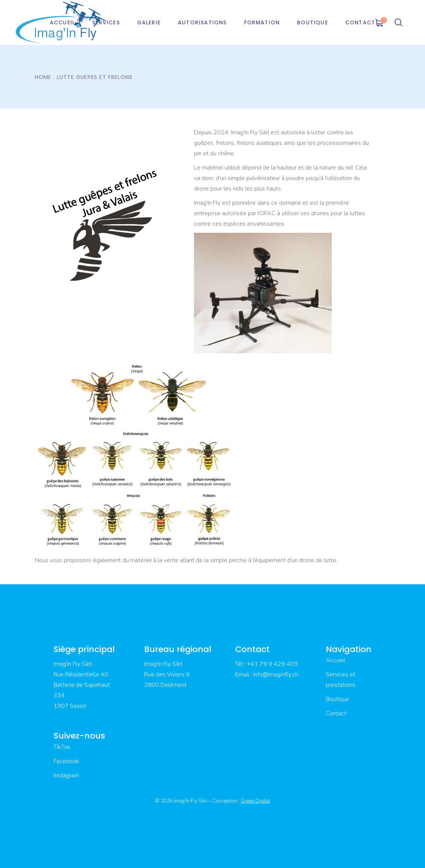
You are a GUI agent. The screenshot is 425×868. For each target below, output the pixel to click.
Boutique (337, 699)
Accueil (336, 660)
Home (43, 77)
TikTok (62, 747)
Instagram (66, 776)
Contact (336, 713)
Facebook (66, 761)
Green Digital (255, 801)
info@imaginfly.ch (276, 674)
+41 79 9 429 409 (272, 664)
